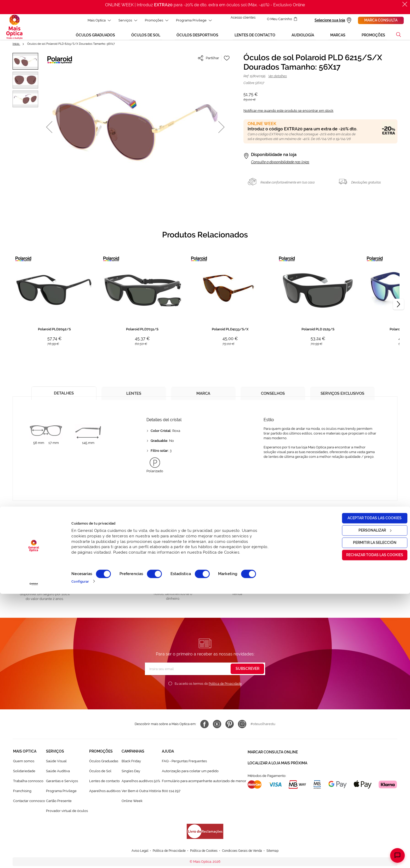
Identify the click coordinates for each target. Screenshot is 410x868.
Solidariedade (24, 774)
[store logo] (14, 29)
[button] (49, 130)
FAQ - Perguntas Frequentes (184, 764)
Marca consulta (381, 20)
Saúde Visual (56, 764)
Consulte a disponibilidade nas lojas (280, 165)
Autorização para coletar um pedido (190, 774)
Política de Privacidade (225, 687)
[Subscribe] (247, 672)
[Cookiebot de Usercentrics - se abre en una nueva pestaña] (34, 858)
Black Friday (131, 764)
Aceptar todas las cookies (366, 792)
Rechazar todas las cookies (366, 829)
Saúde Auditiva (58, 774)
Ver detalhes (278, 79)
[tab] (64, 395)
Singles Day (131, 774)
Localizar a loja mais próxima (277, 764)
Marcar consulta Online (273, 754)
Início (16, 47)
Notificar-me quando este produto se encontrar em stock (288, 114)
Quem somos (24, 764)
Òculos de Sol (100, 774)
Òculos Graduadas (104, 764)
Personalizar (367, 805)
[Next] (398, 307)
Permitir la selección (366, 817)
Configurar (80, 856)
